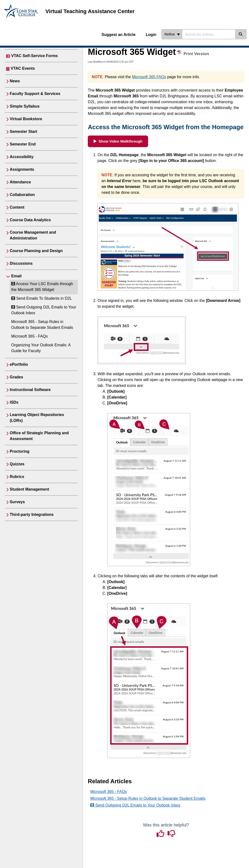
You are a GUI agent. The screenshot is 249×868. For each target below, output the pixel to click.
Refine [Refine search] (172, 34)
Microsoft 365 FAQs (149, 77)
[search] (209, 34)
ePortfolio (19, 364)
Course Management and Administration (33, 235)
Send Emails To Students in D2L (42, 298)
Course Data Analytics (30, 220)
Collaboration (22, 195)
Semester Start (23, 132)
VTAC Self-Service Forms (35, 56)
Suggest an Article (119, 35)
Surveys (17, 502)
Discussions (21, 263)
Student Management (29, 489)
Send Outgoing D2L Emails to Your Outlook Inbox (135, 805)
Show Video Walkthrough (118, 141)
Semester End (23, 144)
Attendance (20, 182)
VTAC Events (23, 68)
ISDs (14, 402)
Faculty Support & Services (35, 94)
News (15, 81)
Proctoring (20, 451)
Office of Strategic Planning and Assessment (39, 436)
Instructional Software (30, 390)
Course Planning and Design (36, 251)
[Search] (241, 34)
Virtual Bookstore (26, 119)
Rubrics (17, 477)
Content (17, 207)
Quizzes (17, 464)
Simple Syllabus (25, 106)
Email (16, 276)
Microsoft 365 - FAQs (29, 336)
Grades (16, 377)
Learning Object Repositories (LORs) (37, 418)
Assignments (22, 169)
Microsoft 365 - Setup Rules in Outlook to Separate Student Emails (148, 798)
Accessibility (22, 157)
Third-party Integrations (32, 515)
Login (151, 35)
